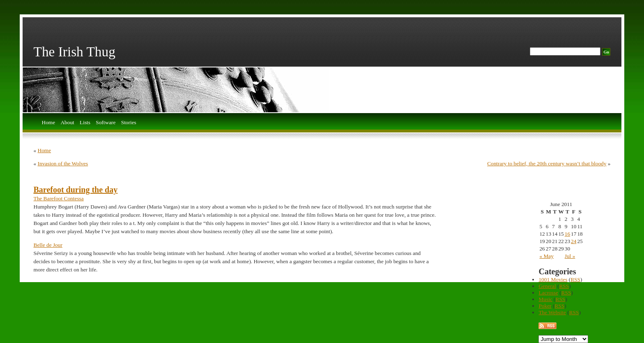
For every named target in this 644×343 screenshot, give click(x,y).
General (547, 286)
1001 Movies (553, 279)
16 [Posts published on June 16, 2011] (567, 234)
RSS (575, 279)
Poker (545, 306)
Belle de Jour (48, 245)
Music (545, 299)
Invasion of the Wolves (63, 163)
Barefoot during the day (76, 190)
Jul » (570, 256)
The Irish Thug (75, 52)
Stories (129, 123)
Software (106, 123)
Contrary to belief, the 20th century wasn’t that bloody (547, 163)
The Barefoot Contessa (59, 198)
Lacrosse (548, 293)
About (67, 123)
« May (546, 256)
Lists (85, 123)
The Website (552, 312)
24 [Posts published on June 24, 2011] (574, 241)
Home (49, 123)
